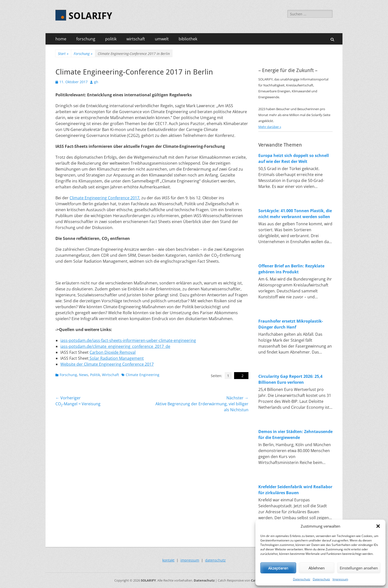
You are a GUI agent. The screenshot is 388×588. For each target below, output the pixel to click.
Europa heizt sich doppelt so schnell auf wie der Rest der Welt (294, 158)
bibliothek (188, 39)
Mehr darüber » (270, 127)
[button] (378, 526)
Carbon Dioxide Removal (113, 352)
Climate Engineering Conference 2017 (104, 198)
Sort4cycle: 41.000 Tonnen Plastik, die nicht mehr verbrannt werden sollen (295, 214)
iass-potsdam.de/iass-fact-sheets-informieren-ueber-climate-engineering (128, 340)
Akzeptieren (278, 568)
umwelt (162, 39)
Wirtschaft (110, 375)
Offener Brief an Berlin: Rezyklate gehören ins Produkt (291, 269)
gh (96, 82)
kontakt (168, 560)
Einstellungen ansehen (359, 568)
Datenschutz (302, 579)
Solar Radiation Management (116, 358)
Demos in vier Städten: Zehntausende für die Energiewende (295, 435)
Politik (95, 375)
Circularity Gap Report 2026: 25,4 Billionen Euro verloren (290, 379)
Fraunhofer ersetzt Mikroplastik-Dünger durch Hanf (291, 324)
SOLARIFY (90, 16)
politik (111, 39)
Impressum (340, 579)
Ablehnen (317, 568)
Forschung (83, 54)
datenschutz (215, 560)
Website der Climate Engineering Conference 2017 (107, 364)
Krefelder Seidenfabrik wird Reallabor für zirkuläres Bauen (295, 490)
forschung (86, 39)
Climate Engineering (143, 375)
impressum (190, 560)
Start (63, 54)
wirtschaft (136, 39)
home (61, 39)
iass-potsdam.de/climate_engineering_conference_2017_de (115, 346)
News (84, 375)
